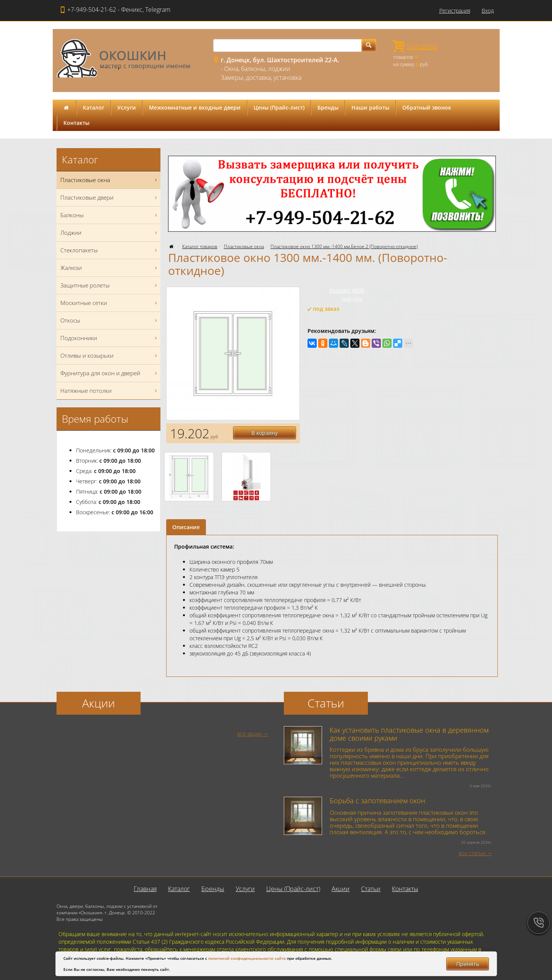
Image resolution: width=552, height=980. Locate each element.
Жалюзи (110, 268)
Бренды (328, 107)
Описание (186, 527)
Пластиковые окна (244, 246)
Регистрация (455, 10)
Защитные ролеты (110, 285)
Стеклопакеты (110, 250)
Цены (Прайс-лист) (279, 107)
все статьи (472, 853)
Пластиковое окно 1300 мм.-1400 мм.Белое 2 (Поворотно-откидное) (344, 246)
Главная (145, 889)
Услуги (127, 107)
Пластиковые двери (110, 198)
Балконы (110, 215)
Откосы (110, 320)
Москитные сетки (110, 303)
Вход (488, 10)
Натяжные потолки (110, 391)
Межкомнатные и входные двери (195, 107)
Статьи (371, 889)
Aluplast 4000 (347, 290)
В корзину (265, 433)
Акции (341, 889)
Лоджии (110, 233)
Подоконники (110, 338)
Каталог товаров (200, 246)
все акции (249, 734)
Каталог (94, 107)
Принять (468, 964)
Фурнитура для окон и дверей (110, 373)
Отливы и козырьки (110, 356)
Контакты (76, 123)
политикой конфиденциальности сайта (247, 958)
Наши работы (370, 107)
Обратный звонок (427, 107)
